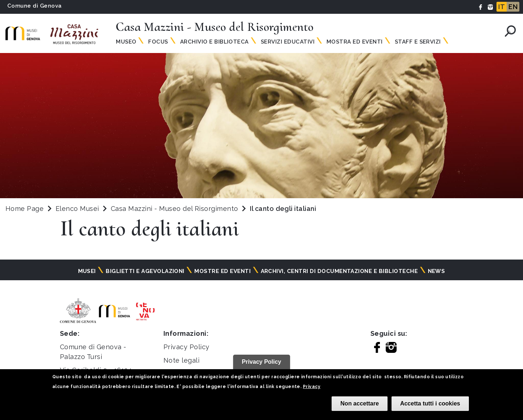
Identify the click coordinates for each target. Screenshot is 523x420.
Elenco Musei (77, 209)
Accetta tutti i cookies (430, 403)
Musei (87, 271)
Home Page (25, 209)
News (437, 271)
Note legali (181, 360)
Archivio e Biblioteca (214, 42)
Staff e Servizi (418, 42)
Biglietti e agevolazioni (145, 271)
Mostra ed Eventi (355, 42)
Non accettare (360, 403)
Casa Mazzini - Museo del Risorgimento (175, 209)
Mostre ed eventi (222, 271)
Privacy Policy (187, 347)
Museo (126, 42)
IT (502, 7)
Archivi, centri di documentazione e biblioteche (339, 271)
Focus (158, 42)
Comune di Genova (35, 6)
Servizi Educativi (288, 42)
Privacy (312, 387)
